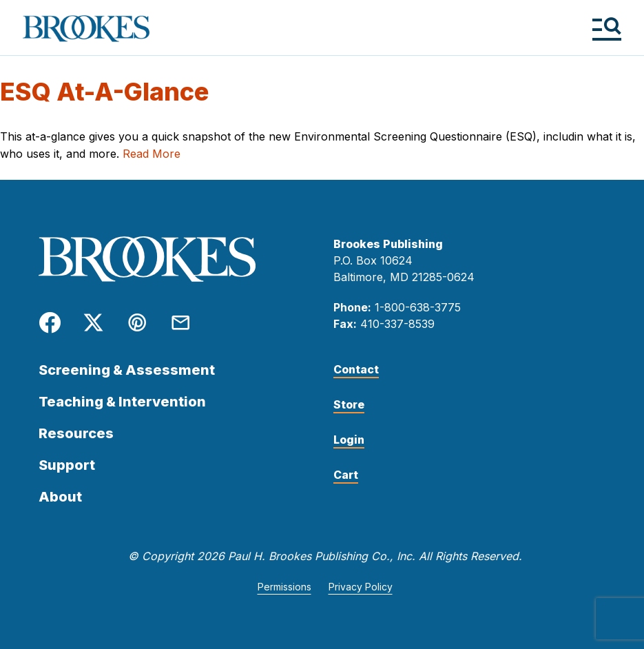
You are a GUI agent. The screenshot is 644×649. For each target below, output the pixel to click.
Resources (76, 433)
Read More (152, 154)
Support (67, 465)
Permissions (284, 587)
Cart (346, 475)
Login (349, 440)
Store (349, 404)
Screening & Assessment (127, 370)
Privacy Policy (361, 587)
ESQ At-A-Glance (104, 92)
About (60, 497)
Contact (356, 369)
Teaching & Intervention (122, 402)
